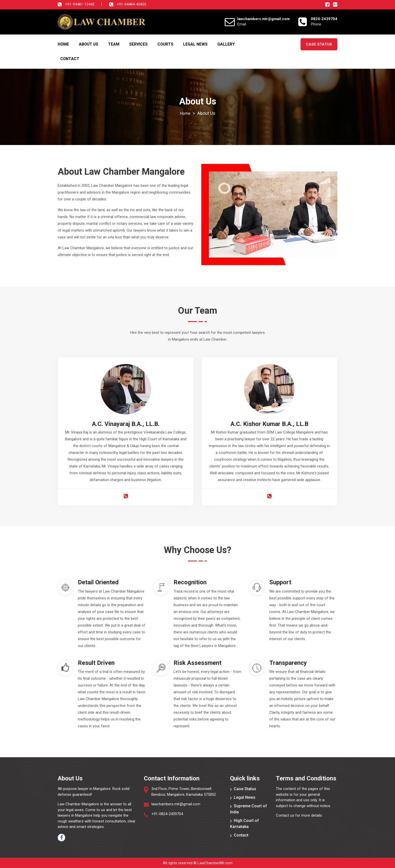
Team (114, 44)
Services (138, 44)
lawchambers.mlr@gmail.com (176, 804)
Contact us (285, 815)
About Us (89, 44)
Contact (70, 59)
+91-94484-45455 (131, 4)
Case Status (319, 44)
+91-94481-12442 (79, 4)
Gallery (226, 44)
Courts (165, 44)
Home (63, 44)
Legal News (195, 44)
